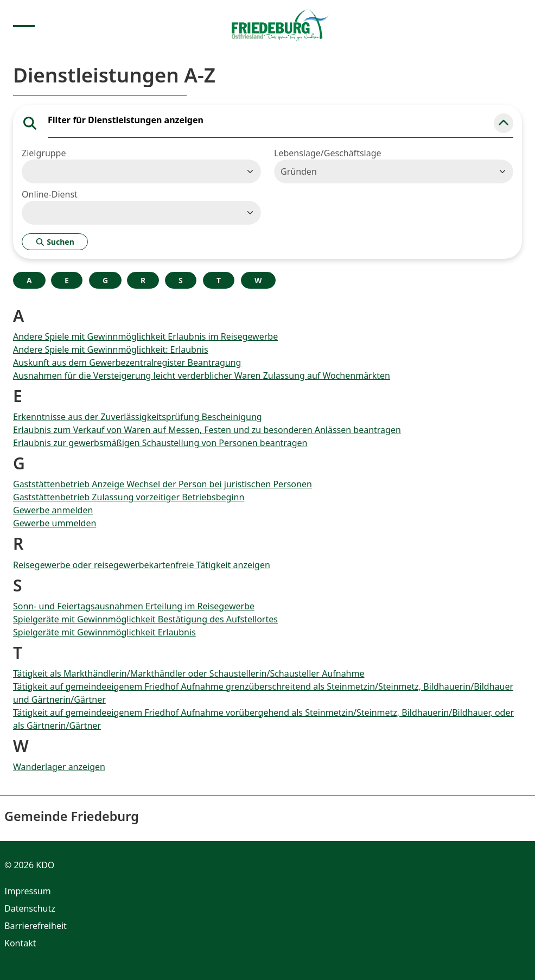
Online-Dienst (50, 194)
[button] (504, 123)
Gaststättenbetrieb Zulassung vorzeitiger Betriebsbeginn (129, 497)
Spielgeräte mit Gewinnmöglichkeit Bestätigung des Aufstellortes (145, 619)
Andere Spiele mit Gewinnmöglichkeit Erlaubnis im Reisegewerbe (145, 336)
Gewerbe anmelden (53, 510)
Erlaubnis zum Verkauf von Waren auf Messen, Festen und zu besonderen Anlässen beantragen (207, 430)
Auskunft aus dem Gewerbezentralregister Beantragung (127, 362)
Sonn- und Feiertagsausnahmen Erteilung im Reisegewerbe (134, 606)
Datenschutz (30, 908)
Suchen (55, 242)
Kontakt (20, 943)
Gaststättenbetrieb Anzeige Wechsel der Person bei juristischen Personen (163, 484)
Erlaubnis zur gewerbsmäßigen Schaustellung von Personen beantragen (160, 443)
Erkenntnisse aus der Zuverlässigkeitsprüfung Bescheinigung (138, 417)
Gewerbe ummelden (55, 523)
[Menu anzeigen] (24, 25)
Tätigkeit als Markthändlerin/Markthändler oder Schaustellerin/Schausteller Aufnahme (189, 673)
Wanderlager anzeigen (59, 767)
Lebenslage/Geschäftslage (328, 153)
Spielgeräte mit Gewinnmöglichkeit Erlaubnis (104, 632)
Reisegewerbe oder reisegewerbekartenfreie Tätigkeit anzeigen (142, 565)
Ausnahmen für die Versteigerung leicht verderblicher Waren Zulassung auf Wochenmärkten (202, 376)
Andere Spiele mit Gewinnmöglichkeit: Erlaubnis (111, 349)
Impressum (28, 891)
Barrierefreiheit (36, 926)
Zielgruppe (44, 153)
